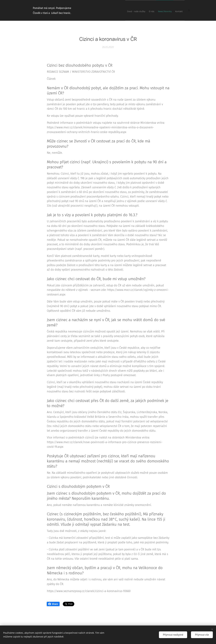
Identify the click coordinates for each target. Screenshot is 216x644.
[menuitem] (167, 10)
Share (53, 604)
